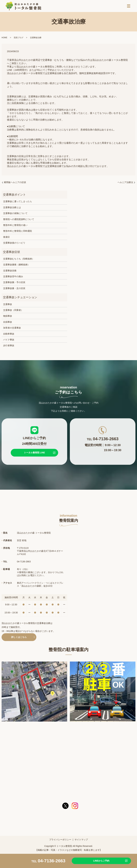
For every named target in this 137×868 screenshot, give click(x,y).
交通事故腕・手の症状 (14, 283)
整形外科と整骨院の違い (15, 226)
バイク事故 (9, 341)
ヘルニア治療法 (125, 183)
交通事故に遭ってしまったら (18, 202)
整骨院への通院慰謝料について (19, 220)
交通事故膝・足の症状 (14, 289)
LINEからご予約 (99, 861)
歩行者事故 (9, 346)
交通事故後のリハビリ (14, 244)
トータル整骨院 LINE (34, 454)
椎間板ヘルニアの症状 (15, 183)
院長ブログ (19, 38)
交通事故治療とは (12, 208)
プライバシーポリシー (60, 841)
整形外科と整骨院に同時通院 (18, 232)
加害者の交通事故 (12, 329)
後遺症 (6, 238)
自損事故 (8, 323)
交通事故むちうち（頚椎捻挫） (19, 260)
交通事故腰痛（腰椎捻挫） (16, 266)
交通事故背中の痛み (13, 277)
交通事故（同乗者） (13, 311)
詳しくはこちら (19, 638)
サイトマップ (81, 841)
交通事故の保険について (15, 214)
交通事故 (8, 305)
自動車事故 (9, 335)
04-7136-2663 (52, 861)
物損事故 (8, 317)
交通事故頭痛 (10, 271)
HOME (4, 38)
